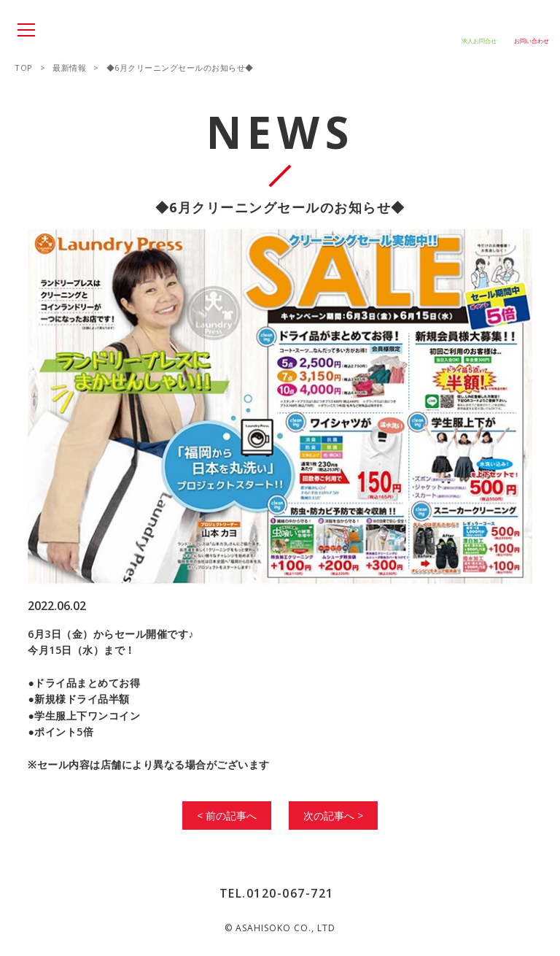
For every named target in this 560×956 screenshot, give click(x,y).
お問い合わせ (532, 41)
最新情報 (69, 68)
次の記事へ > (333, 816)
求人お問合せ (479, 41)
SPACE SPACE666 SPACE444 (87, 31)
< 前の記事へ (227, 816)
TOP (24, 68)
